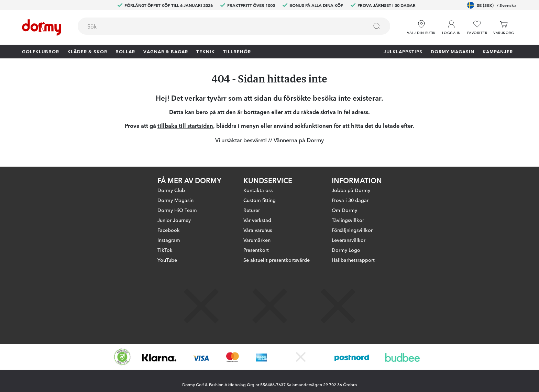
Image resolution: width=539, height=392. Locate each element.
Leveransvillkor (349, 240)
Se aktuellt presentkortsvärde (277, 260)
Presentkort (256, 250)
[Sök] (377, 26)
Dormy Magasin (453, 51)
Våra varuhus (258, 230)
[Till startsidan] (42, 27)
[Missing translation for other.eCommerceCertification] (122, 357)
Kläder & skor (87, 51)
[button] (452, 28)
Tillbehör (237, 51)
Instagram (169, 240)
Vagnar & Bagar (166, 51)
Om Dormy (344, 210)
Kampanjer (498, 51)
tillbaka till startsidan (185, 125)
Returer (252, 210)
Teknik (206, 51)
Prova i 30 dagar (350, 200)
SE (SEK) (492, 5)
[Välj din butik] (421, 28)
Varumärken (257, 240)
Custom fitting (260, 200)
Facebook (169, 230)
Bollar (125, 51)
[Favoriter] (477, 28)
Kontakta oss (258, 190)
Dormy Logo (346, 250)
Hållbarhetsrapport (353, 260)
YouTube (167, 260)
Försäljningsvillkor (352, 230)
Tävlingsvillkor (348, 220)
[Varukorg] (504, 28)
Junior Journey (174, 220)
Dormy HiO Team (177, 210)
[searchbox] (218, 26)
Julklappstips (403, 51)
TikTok (165, 250)
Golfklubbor (41, 51)
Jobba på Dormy (351, 190)
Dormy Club (171, 190)
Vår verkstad (257, 220)
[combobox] (234, 26)
